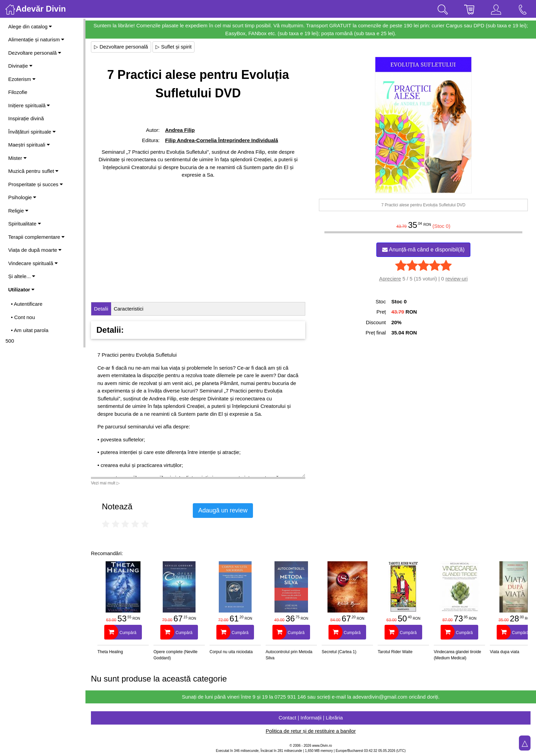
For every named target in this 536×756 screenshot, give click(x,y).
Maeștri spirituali (29, 145)
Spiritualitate (25, 224)
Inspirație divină (26, 118)
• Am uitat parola (30, 330)
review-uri (457, 279)
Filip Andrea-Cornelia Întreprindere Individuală (222, 140)
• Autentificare (27, 304)
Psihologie (22, 197)
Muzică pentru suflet (33, 171)
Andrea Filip (180, 130)
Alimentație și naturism (36, 39)
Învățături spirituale (32, 132)
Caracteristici (129, 309)
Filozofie (18, 92)
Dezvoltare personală (35, 53)
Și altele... (22, 276)
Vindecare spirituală (33, 263)
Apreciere (390, 279)
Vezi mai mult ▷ (105, 483)
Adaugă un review (223, 510)
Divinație (20, 66)
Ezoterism (22, 79)
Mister (17, 158)
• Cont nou (23, 317)
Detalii (101, 309)
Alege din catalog (30, 26)
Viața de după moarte (35, 250)
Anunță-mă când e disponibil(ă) (423, 250)
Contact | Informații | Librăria (311, 718)
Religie (18, 211)
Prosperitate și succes (36, 184)
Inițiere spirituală (29, 105)
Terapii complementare (36, 237)
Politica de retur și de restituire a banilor (311, 731)
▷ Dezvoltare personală (121, 47)
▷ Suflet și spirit (173, 47)
